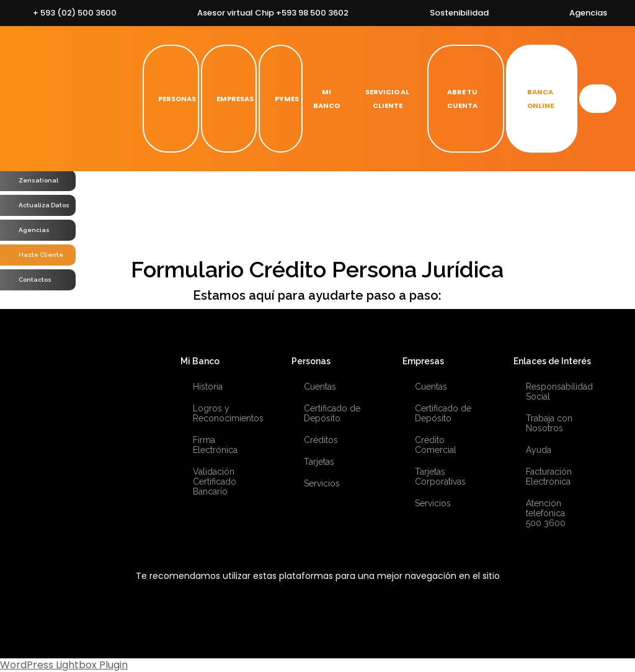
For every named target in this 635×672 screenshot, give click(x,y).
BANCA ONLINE (534, 99)
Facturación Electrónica (549, 477)
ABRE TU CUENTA (456, 99)
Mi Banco (200, 361)
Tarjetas (319, 462)
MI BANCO (326, 99)
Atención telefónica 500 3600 (546, 513)
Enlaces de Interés (552, 361)
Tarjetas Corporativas (440, 477)
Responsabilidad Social (557, 392)
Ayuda (539, 450)
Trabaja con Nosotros (549, 423)
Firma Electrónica (215, 445)
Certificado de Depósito (332, 413)
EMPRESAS (229, 99)
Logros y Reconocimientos (224, 413)
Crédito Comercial (436, 445)
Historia (208, 387)
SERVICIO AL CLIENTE (387, 99)
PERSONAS (171, 99)
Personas (311, 361)
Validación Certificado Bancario (215, 482)
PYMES (281, 99)
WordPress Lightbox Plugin (64, 665)
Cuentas (320, 387)
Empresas (423, 361)
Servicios (322, 483)
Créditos (321, 440)
